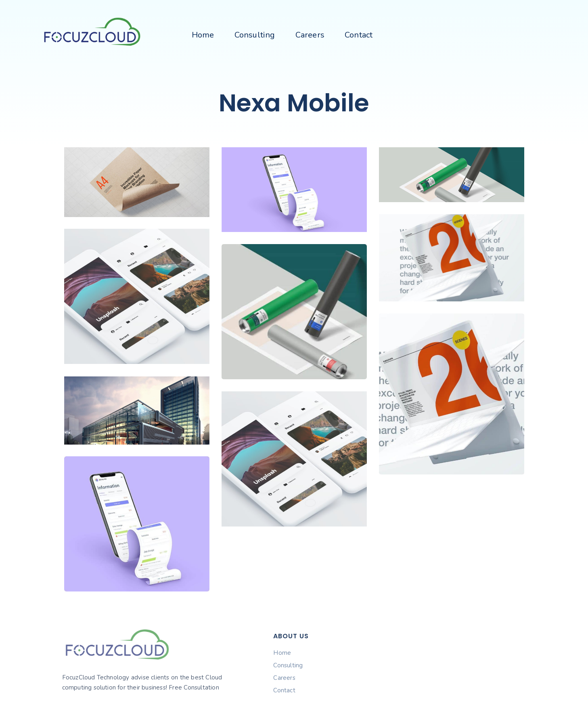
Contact (359, 35)
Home (203, 35)
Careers (310, 35)
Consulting (255, 35)
